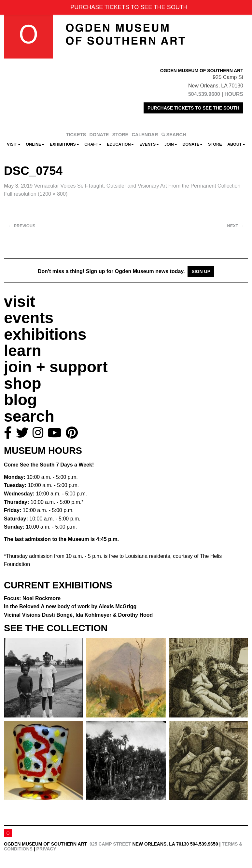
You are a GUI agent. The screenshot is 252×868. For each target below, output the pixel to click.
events (29, 318)
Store (215, 144)
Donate (192, 144)
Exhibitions (64, 144)
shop (23, 383)
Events (149, 144)
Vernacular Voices (137, 186)
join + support (56, 367)
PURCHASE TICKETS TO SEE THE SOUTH (193, 108)
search (29, 416)
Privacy (46, 849)
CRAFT (93, 144)
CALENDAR (145, 135)
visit (20, 302)
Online (35, 144)
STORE (120, 135)
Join (171, 144)
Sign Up (201, 271)
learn (23, 351)
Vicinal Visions (78, 615)
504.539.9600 (204, 94)
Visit (14, 144)
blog (20, 400)
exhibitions (45, 334)
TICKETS (76, 135)
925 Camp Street (110, 844)
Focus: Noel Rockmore (32, 598)
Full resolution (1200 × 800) (36, 194)
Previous (22, 226)
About (236, 144)
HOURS (234, 94)
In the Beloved (70, 606)
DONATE (99, 135)
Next (235, 226)
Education (120, 144)
